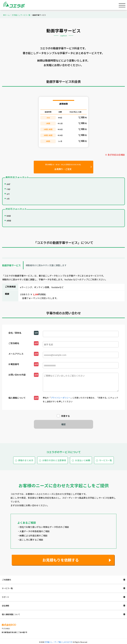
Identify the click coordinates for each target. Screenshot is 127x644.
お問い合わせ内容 (17, 375)
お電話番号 (14, 364)
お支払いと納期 (83, 460)
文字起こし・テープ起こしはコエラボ (59, 642)
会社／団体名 (15, 333)
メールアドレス (16, 354)
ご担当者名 (14, 343)
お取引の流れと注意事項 (54, 460)
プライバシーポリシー (61, 398)
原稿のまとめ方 (26, 460)
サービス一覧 (106, 460)
